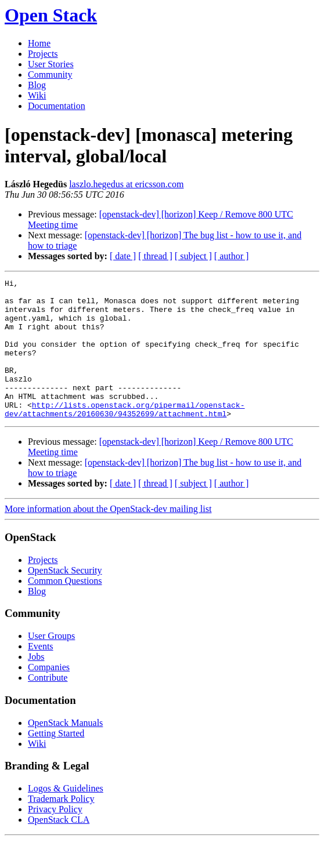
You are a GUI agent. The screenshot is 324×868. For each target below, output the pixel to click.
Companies (49, 695)
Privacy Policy (55, 837)
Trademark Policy (61, 827)
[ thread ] (155, 256)
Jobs (36, 684)
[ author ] (232, 256)
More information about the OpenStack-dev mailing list (108, 537)
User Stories (51, 64)
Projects (43, 54)
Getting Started (56, 761)
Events (41, 674)
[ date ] (123, 256)
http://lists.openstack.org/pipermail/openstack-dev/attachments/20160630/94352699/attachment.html (125, 436)
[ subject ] (193, 256)
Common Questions (65, 609)
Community (50, 75)
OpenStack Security (65, 598)
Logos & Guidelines (66, 816)
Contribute (48, 705)
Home (39, 43)
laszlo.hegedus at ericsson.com (126, 184)
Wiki (37, 95)
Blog (37, 85)
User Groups (51, 664)
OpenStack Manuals (65, 751)
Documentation (57, 106)
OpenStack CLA (59, 847)
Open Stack (51, 15)
